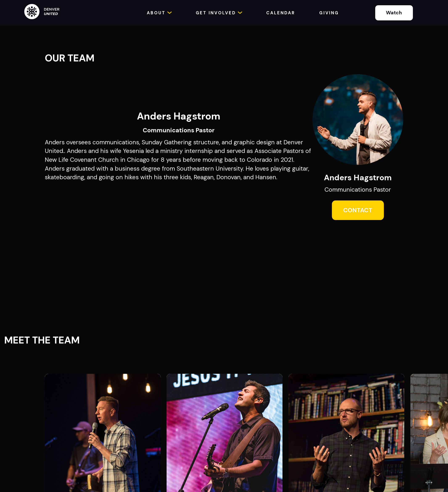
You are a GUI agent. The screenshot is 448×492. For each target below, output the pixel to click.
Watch (394, 13)
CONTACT (358, 210)
